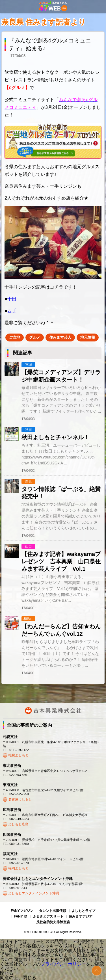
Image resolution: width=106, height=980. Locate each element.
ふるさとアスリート (48, 916)
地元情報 (88, 337)
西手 (12, 311)
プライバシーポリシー (63, 964)
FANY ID (20, 916)
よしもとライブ (83, 911)
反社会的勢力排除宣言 (53, 922)
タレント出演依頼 (53, 911)
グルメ (35, 337)
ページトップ (97, 971)
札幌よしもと (18, 755)
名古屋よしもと (20, 799)
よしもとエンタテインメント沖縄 (34, 893)
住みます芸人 (60, 337)
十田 (12, 299)
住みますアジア (81, 916)
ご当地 (15, 337)
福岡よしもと (18, 868)
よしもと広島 (18, 824)
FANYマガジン (22, 911)
